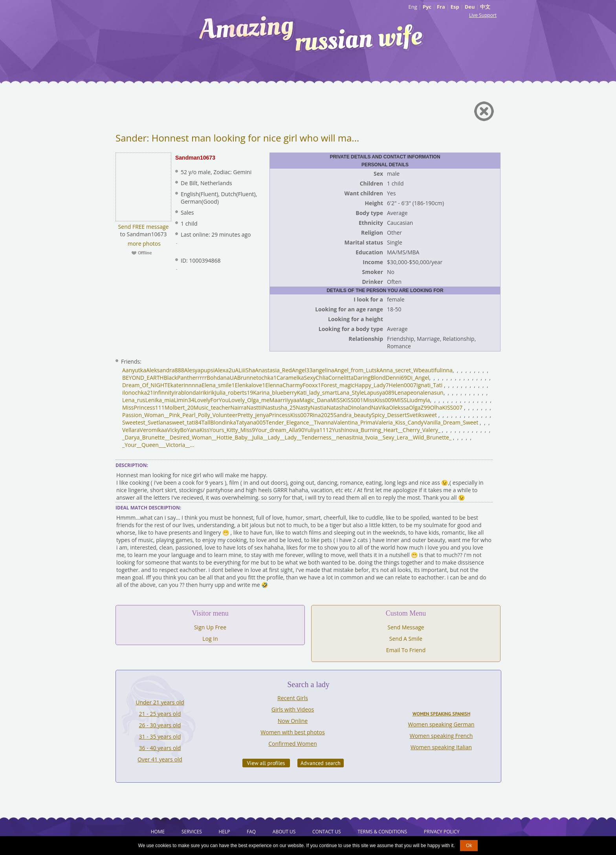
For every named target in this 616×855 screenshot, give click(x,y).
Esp (455, 7)
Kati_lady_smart (317, 393)
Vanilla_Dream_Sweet (451, 422)
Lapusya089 (379, 393)
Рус (427, 7)
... (192, 445)
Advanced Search (321, 763)
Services (192, 832)
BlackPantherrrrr (185, 378)
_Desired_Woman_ (191, 437)
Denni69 (397, 378)
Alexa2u (225, 370)
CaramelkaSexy (296, 378)
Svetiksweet (422, 415)
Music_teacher (212, 407)
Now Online (293, 721)
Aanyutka (134, 370)
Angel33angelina (313, 370)
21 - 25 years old (160, 714)
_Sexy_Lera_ (395, 437)
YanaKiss (198, 430)
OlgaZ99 (420, 407)
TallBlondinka (219, 422)
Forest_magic (338, 385)
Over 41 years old (160, 759)
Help (224, 832)
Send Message (406, 627)
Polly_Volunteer (218, 415)
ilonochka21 (138, 393)
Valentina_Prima (355, 422)
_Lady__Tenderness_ (308, 437)
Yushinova (345, 430)
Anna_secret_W (399, 370)
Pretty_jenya (253, 415)
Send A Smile (406, 639)
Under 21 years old (160, 702)
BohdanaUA (222, 378)
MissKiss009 (379, 400)
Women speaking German (441, 724)
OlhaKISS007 (446, 407)
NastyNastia (311, 407)
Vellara (131, 430)
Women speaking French (441, 736)
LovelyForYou (211, 400)
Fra (441, 7)
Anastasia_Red (273, 370)
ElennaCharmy (284, 385)
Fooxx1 (312, 385)
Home (158, 832)
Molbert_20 (179, 407)
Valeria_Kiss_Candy (399, 422)
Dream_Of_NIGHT (145, 385)
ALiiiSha (245, 370)
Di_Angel (418, 378)
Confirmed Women (293, 744)
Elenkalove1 (250, 385)
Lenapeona (409, 393)
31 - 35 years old (160, 736)
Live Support (483, 15)
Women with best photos (292, 732)
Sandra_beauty (353, 415)
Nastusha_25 (279, 407)
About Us (284, 832)
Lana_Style (351, 393)
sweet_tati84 (185, 422)
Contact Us (327, 832)
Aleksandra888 (165, 370)
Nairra (238, 407)
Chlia (322, 378)
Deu (470, 7)
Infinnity (164, 393)
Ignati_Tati (430, 385)
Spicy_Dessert (389, 415)
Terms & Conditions (382, 832)
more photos (143, 244)
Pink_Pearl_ (183, 415)
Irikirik (207, 393)
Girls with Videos (293, 709)
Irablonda (186, 393)
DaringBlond (370, 378)
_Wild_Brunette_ (431, 437)
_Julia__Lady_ (266, 437)
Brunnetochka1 (257, 378)
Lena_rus (134, 400)
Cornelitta (341, 378)
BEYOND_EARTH (143, 378)
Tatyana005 (251, 422)
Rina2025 (322, 415)
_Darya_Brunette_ (145, 437)
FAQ (251, 832)
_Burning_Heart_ (379, 430)
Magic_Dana (315, 400)
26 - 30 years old (160, 725)
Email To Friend (406, 650)
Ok (469, 846)
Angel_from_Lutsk (357, 370)
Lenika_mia (160, 400)
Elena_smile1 (218, 385)
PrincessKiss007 (290, 415)
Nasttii (255, 407)
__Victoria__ (176, 445)
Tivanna (324, 422)
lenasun (433, 393)
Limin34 (184, 400)
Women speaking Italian (441, 747)
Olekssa (399, 407)
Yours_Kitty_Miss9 (232, 430)
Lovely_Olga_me (249, 400)
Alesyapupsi (200, 370)
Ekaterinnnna (184, 385)
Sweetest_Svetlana (146, 422)
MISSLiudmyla (412, 400)
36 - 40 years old (160, 748)
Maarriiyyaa (284, 400)
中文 (485, 7)
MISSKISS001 (347, 400)
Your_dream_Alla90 (280, 430)
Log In (210, 639)
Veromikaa (154, 430)
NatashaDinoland (349, 407)
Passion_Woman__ (146, 415)
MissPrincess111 (143, 407)
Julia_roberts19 (234, 393)
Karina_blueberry (275, 393)
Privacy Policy (442, 832)
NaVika (380, 407)
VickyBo (177, 430)
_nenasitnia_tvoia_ (357, 437)
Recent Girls (293, 698)
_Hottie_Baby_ (232, 437)
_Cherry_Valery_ (420, 430)
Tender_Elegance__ (290, 422)
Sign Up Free (210, 627)
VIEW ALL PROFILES (266, 763)
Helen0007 (403, 385)
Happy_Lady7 (372, 385)
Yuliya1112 (318, 430)
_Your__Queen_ (142, 445)
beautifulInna (435, 370)
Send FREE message (144, 227)
